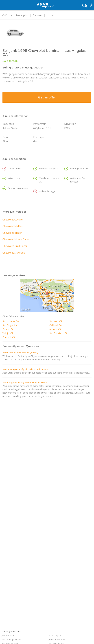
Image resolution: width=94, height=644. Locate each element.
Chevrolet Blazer (12, 233)
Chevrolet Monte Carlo (16, 239)
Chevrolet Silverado (14, 253)
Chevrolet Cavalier (13, 220)
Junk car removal (57, 639)
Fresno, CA (8, 329)
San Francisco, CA (58, 333)
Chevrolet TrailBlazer (15, 246)
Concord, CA (9, 337)
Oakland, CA (56, 325)
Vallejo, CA (8, 333)
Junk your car (8, 635)
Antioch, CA (55, 329)
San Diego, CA (10, 325)
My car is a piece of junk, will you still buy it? (25, 369)
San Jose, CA (56, 321)
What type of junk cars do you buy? (21, 353)
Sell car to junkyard (11, 639)
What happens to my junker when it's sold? (25, 383)
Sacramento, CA (11, 321)
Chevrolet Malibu (12, 226)
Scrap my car (55, 635)
